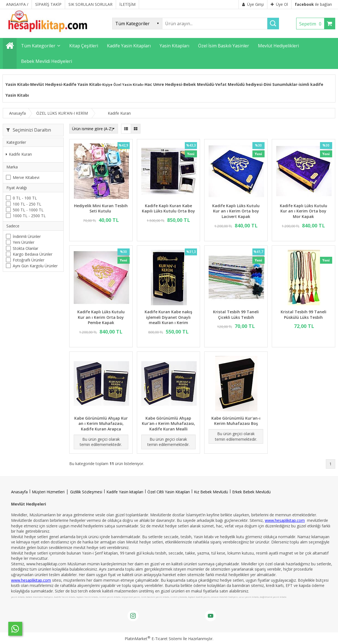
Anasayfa (19, 492)
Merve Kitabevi (26, 177)
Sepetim (312, 24)
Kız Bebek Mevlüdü (211, 492)
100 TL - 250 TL (27, 204)
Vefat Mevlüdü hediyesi (239, 84)
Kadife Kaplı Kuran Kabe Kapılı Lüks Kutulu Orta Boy (168, 208)
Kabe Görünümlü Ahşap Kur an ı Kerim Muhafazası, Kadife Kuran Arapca (101, 424)
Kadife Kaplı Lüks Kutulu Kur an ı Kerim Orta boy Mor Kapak (304, 211)
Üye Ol (279, 4)
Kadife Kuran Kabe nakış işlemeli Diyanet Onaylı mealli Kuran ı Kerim (168, 317)
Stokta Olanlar (25, 248)
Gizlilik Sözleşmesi (86, 492)
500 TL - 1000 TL (28, 210)
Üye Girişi (253, 4)
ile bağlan (313, 4)
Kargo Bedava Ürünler (33, 254)
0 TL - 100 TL (25, 198)
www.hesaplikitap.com (285, 520)
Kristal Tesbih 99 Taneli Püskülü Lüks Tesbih (304, 315)
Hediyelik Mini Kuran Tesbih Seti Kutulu (101, 208)
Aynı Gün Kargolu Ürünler (35, 266)
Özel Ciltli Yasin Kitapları (169, 492)
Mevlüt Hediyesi (46, 84)
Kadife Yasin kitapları (125, 492)
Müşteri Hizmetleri (48, 492)
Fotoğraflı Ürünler (29, 260)
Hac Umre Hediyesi (163, 84)
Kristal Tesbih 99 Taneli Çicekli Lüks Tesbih (236, 315)
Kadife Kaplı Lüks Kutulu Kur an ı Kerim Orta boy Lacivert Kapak (236, 211)
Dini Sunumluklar (281, 84)
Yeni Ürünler (24, 242)
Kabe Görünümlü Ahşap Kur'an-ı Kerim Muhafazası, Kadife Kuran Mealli (168, 424)
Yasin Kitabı (17, 84)
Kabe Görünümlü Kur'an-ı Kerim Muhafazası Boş (236, 421)
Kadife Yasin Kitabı (82, 84)
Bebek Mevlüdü (199, 84)
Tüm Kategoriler (38, 46)
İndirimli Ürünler (27, 236)
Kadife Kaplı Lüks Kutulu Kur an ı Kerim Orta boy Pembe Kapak (101, 317)
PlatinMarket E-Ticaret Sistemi (153, 639)
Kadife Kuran (19, 154)
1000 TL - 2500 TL (29, 216)
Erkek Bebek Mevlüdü (251, 492)
